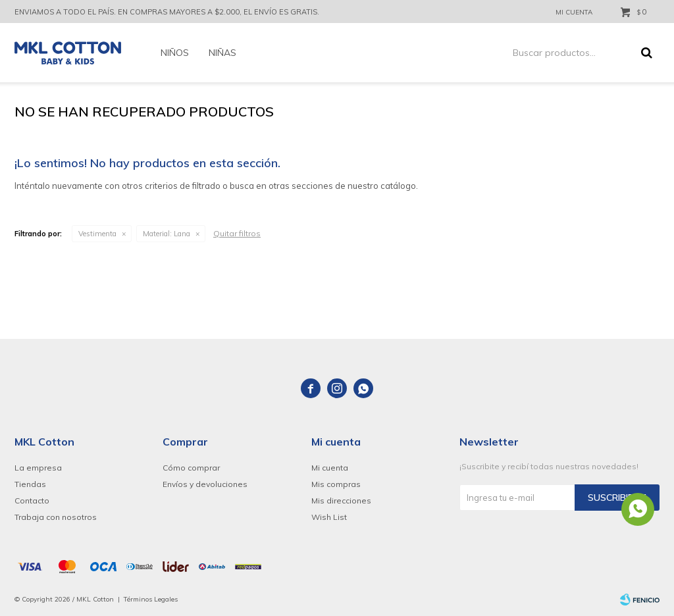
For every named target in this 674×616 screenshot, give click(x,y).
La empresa (38, 468)
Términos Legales (151, 599)
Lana (167, 234)
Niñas (222, 53)
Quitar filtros (237, 233)
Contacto (32, 500)
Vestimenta (97, 234)
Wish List (329, 517)
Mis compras (336, 484)
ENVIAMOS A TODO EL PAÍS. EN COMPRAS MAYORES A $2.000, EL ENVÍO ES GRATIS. (167, 12)
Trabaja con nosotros (56, 517)
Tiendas (30, 484)
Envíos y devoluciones (205, 484)
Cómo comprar (191, 468)
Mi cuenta (330, 468)
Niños (175, 53)
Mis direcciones (341, 500)
